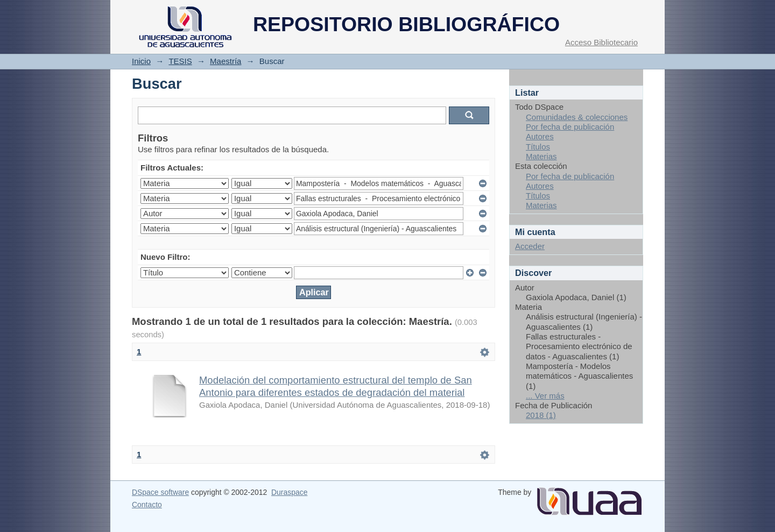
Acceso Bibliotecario (601, 42)
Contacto (147, 505)
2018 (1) (541, 415)
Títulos (538, 147)
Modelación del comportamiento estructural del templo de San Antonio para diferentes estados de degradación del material (336, 386)
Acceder (530, 246)
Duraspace (289, 492)
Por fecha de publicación (570, 127)
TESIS (180, 61)
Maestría (226, 61)
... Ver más (545, 396)
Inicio (141, 61)
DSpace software (160, 492)
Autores (540, 136)
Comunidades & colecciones (577, 117)
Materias (541, 156)
